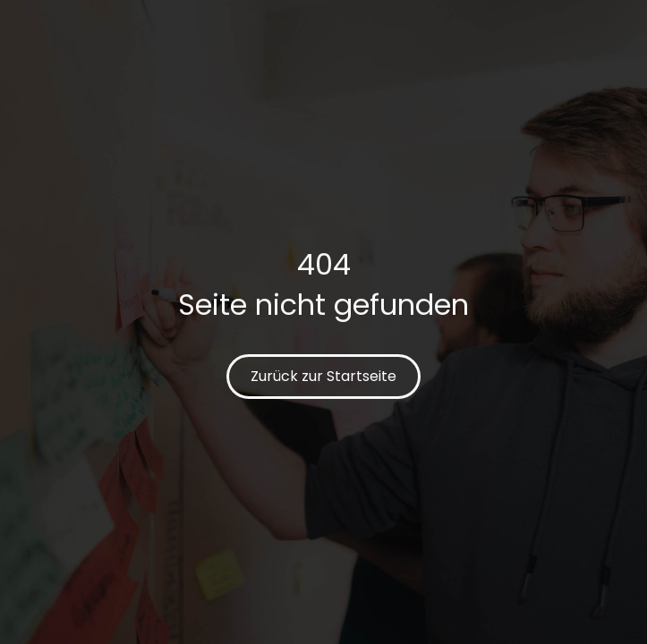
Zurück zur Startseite (323, 376)
